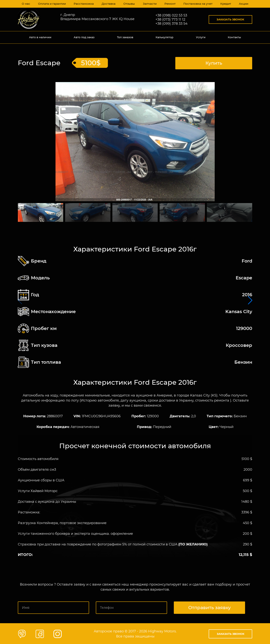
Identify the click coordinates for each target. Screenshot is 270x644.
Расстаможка (83, 4)
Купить (214, 62)
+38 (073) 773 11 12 (170, 19)
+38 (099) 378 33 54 (171, 24)
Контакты (234, 37)
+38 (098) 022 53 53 (171, 15)
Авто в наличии (40, 37)
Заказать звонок (230, 19)
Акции (243, 4)
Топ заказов (125, 37)
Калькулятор (165, 37)
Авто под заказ (84, 37)
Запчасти (149, 4)
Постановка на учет (197, 4)
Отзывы (128, 4)
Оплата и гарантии (52, 4)
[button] (250, 300)
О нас (26, 4)
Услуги (201, 37)
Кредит (225, 4)
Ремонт (169, 4)
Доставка (107, 4)
